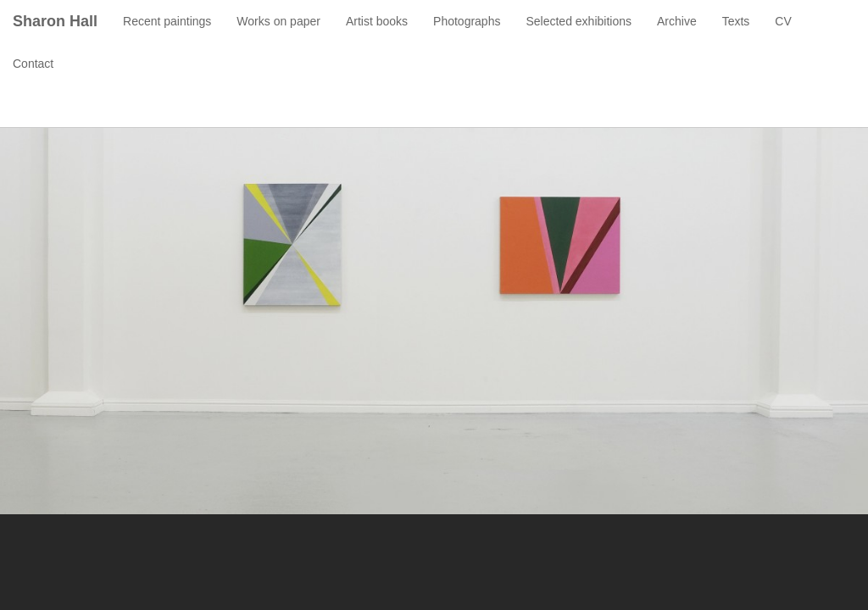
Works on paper (278, 21)
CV (783, 21)
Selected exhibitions (579, 21)
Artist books (377, 21)
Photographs (467, 21)
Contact (33, 64)
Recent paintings (167, 21)
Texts (736, 21)
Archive (677, 21)
